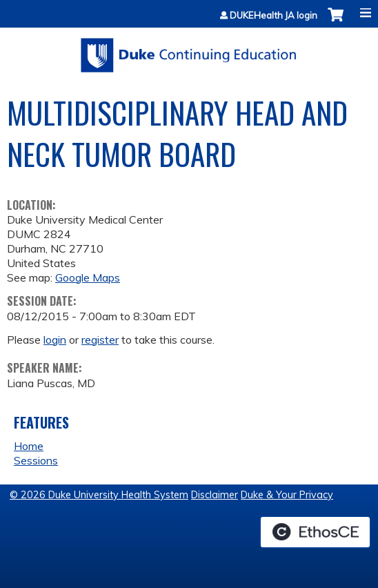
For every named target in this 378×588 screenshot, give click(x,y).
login (55, 340)
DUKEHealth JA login (273, 16)
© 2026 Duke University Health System (99, 495)
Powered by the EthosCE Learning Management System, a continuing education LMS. (315, 532)
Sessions (36, 460)
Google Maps (88, 277)
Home (29, 446)
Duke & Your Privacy (287, 495)
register (100, 340)
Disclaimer (215, 495)
